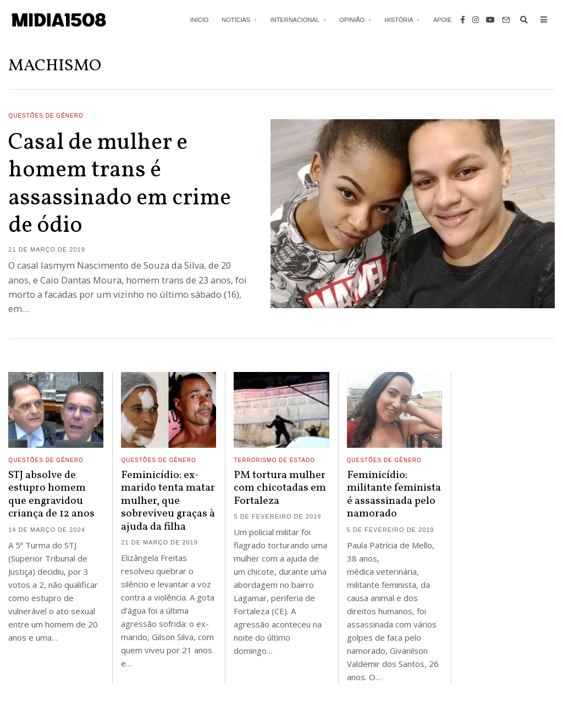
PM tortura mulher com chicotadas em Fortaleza (280, 488)
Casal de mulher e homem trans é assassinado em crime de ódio (120, 185)
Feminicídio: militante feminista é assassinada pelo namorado (394, 494)
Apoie (443, 20)
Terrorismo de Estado (274, 460)
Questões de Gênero (46, 116)
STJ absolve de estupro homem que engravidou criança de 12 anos (51, 494)
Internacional (295, 20)
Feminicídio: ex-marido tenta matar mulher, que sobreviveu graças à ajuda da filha (168, 501)
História (399, 20)
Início (200, 20)
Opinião (352, 20)
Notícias (236, 20)
